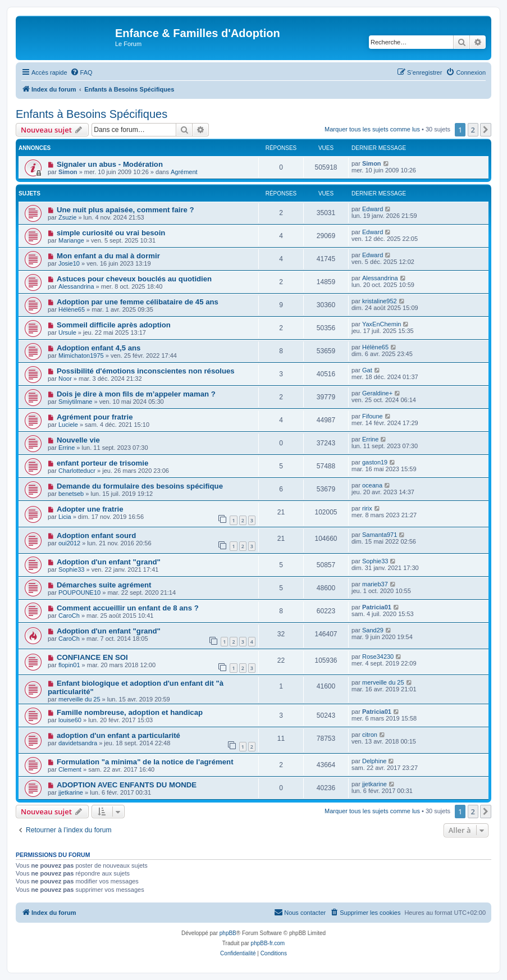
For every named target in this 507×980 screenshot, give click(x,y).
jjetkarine (71, 792)
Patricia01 (377, 607)
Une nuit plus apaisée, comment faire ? (125, 210)
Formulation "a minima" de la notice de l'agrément (145, 762)
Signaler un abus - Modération (110, 164)
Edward (373, 209)
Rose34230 (378, 657)
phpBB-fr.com (268, 943)
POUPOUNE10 (79, 592)
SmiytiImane (76, 402)
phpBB (228, 933)
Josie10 (69, 263)
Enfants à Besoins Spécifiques (92, 114)
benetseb (71, 494)
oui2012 (69, 543)
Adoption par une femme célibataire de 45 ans (138, 302)
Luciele (68, 425)
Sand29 (373, 630)
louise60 (70, 720)
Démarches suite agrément (104, 585)
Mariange (71, 240)
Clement (70, 769)
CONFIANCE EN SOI (92, 657)
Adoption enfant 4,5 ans (99, 348)
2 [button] (473, 130)
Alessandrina (76, 286)
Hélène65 (72, 309)
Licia (65, 517)
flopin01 (69, 665)
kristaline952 (380, 301)
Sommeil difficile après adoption (114, 325)
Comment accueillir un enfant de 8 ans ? (128, 608)
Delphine (374, 761)
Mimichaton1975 (81, 355)
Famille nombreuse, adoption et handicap (130, 712)
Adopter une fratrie (90, 509)
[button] (486, 130)
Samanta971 (380, 535)
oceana (372, 485)
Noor (65, 379)
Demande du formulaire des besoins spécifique (140, 486)
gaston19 (375, 462)
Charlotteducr (77, 471)
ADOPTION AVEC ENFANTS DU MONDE (127, 785)
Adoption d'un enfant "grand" (109, 562)
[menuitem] (81, 72)
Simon (68, 172)
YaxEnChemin (382, 324)
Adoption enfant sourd (96, 535)
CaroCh (69, 616)
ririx (367, 508)
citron (370, 735)
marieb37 (375, 584)
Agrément (184, 172)
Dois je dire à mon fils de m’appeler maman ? (136, 394)
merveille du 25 (79, 699)
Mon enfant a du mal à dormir (108, 256)
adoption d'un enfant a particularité (118, 735)
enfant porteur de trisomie (102, 463)
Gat (367, 370)
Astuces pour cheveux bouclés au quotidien (134, 279)
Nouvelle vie (78, 440)
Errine (67, 448)
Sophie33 (72, 569)
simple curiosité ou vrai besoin (111, 233)
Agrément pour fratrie (95, 417)
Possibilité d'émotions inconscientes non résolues (146, 371)
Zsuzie (67, 217)
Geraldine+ (377, 393)
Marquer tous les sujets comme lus (372, 129)
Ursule (67, 332)
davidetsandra (78, 743)
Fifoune (373, 416)
